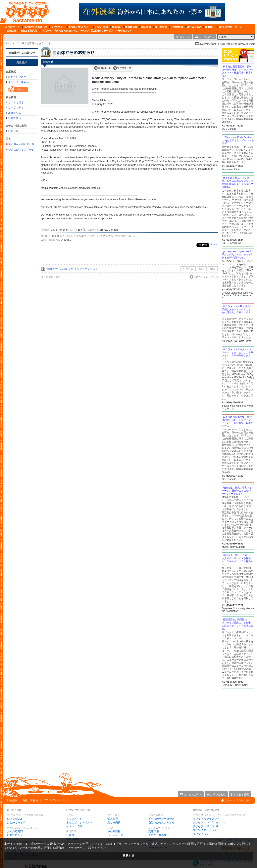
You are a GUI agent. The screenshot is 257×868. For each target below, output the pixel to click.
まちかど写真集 (158, 835)
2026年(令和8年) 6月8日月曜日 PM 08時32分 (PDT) (227, 44)
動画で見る (15, 118)
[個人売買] (145, 27)
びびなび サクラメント (206, 819)
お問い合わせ (15, 835)
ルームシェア (115, 835)
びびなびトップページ (21, 149)
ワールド (10, 43)
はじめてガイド (16, 822)
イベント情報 (74, 826)
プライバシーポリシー (56, 800)
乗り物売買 (114, 822)
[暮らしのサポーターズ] (229, 27)
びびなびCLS (15, 819)
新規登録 (22, 62)
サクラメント (44, 43)
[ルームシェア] (193, 27)
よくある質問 (15, 831)
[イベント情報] (100, 27)
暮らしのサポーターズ (161, 819)
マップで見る (16, 108)
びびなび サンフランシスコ (209, 822)
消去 (213, 269)
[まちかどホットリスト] (79, 27)
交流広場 (154, 831)
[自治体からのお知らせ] (34, 27)
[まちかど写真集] (28, 31)
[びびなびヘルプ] (85, 31)
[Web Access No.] (66, 31)
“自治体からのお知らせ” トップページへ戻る (72, 269)
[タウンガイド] (57, 27)
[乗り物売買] (160, 27)
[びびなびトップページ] (26, 12)
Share (214, 244)
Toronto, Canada (108, 230)
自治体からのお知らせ (22, 53)
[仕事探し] (116, 27)
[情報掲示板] (130, 27)
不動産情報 (114, 831)
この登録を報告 (52, 277)
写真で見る (15, 113)
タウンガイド (74, 819)
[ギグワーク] (46, 31)
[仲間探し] (209, 27)
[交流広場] (11, 31)
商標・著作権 (30, 800)
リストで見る (16, 102)
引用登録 (188, 269)
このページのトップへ (206, 277)
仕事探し (71, 835)
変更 (202, 269)
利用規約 (12, 800)
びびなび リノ (201, 834)
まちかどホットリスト (79, 822)
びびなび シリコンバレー (208, 826)
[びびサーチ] (12, 27)
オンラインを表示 (18, 82)
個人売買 (113, 819)
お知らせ (13, 131)
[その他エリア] (123, 31)
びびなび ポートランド (206, 830)
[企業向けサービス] (102, 31)
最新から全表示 (17, 77)
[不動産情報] (176, 27)
